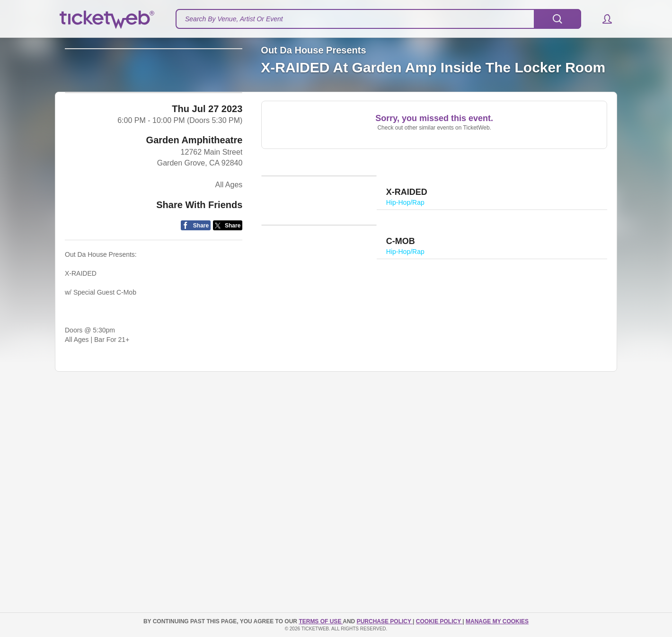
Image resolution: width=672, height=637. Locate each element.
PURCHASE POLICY (385, 621)
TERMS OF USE (321, 621)
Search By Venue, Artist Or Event (234, 19)
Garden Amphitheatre (195, 284)
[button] (603, 19)
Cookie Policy (439, 621)
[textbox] (378, 19)
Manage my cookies (497, 621)
